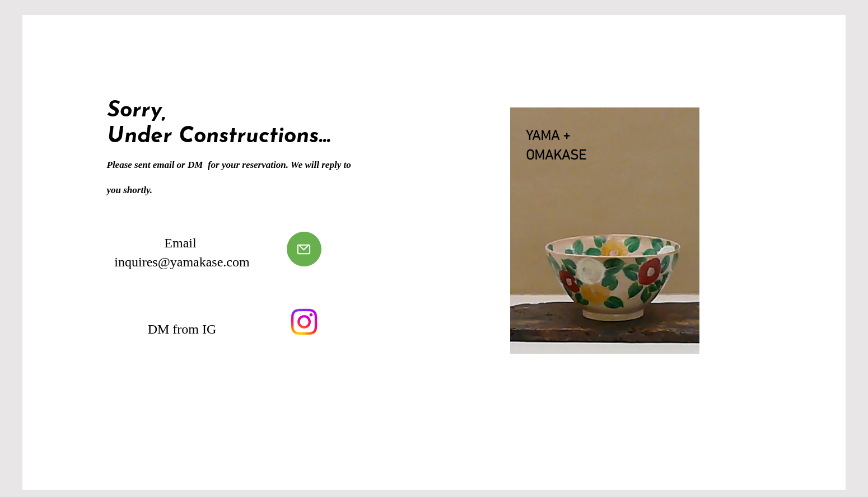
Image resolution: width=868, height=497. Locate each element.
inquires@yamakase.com (182, 262)
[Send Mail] (304, 249)
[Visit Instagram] (304, 322)
